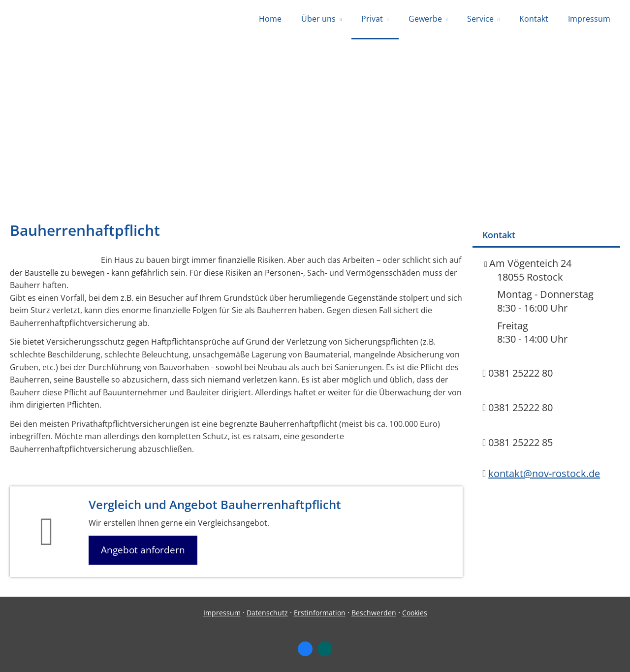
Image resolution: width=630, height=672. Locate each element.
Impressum (222, 613)
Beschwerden (374, 613)
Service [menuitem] (480, 19)
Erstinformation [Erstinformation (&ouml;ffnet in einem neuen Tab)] (320, 613)
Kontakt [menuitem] (534, 19)
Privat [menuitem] (372, 19)
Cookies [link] (415, 613)
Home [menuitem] (270, 19)
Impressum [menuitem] (589, 19)
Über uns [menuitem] (318, 19)
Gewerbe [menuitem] (425, 19)
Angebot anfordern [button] (143, 550)
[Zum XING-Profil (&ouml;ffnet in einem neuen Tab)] (325, 649)
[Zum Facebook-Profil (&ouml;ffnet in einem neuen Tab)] (305, 649)
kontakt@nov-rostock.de (544, 473)
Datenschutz (267, 613)
